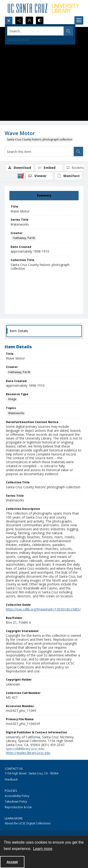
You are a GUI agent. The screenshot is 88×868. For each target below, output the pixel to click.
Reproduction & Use (18, 807)
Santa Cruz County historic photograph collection (40, 139)
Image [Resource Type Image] (12, 399)
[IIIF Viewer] (39, 176)
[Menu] (79, 20)
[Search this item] (39, 152)
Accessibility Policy (17, 796)
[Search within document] (78, 152)
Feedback (11, 779)
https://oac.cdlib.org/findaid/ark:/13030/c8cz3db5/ (43, 609)
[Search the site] (36, 31)
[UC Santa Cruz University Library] (44, 8)
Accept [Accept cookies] (12, 862)
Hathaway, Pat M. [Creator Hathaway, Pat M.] (24, 238)
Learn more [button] (43, 849)
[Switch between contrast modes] (40, 20)
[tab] (44, 196)
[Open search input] (9, 20)
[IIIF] (21, 176)
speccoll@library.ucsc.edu (25, 749)
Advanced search (19, 39)
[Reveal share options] (19, 20)
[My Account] (29, 20)
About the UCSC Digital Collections (28, 823)
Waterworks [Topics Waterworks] (16, 413)
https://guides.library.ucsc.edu (28, 753)
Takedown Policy (16, 802)
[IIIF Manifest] (69, 176)
